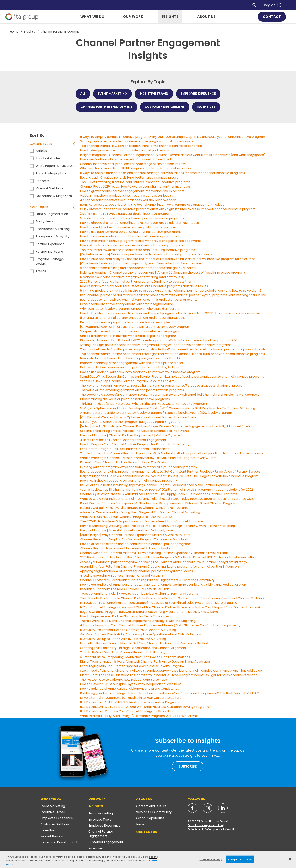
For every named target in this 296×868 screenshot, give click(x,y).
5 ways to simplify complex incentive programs (115, 137)
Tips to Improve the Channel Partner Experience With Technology (129, 453)
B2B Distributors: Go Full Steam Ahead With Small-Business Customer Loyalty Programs (145, 707)
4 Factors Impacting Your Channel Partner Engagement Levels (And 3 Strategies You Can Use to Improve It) (160, 625)
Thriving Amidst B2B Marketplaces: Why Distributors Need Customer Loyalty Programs (144, 404)
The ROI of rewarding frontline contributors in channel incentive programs (135, 182)
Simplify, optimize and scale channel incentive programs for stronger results (137, 141)
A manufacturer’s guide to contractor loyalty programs (121, 413)
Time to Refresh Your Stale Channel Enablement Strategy (123, 652)
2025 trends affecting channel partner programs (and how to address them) (137, 282)
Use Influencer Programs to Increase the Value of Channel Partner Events (135, 431)
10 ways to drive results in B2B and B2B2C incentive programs (125, 340)
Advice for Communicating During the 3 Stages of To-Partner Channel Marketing (140, 512)
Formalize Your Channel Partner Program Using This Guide (123, 462)
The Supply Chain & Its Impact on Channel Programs (198, 494)
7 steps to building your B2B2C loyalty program (197, 413)
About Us (144, 799)
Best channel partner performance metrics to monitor (121, 295)
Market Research (53, 836)
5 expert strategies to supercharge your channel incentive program (131, 331)
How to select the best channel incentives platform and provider (128, 227)
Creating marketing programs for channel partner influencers (193, 567)
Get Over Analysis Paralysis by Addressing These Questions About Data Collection (141, 634)
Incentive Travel (53, 812)
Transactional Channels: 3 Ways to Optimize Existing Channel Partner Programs (139, 594)
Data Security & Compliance (205, 829)
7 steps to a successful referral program (215, 386)
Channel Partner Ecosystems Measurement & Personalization (126, 548)
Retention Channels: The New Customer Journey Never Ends (125, 589)
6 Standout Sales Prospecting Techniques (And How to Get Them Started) (135, 657)
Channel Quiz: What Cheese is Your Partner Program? (120, 494)
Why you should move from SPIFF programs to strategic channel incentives (136, 168)
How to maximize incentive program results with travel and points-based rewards (141, 241)
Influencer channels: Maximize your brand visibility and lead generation (194, 585)
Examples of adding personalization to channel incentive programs (214, 377)
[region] (148, 860)
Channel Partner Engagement (101, 834)
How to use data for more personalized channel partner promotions (131, 232)
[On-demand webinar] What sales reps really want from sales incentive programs (141, 263)
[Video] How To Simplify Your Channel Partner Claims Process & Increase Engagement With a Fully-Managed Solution (167, 426)
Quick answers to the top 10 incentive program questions (122, 209)
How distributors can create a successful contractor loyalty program (131, 245)
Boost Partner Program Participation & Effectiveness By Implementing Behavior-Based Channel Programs (159, 503)
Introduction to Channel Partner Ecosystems (113, 603)
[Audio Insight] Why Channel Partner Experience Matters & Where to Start (135, 535)
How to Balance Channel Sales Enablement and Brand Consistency (130, 689)
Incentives (48, 830)
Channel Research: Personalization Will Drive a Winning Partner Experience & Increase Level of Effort (154, 553)
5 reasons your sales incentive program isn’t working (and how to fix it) (132, 277)
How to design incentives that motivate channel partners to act (127, 150)
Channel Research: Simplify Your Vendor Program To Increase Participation (136, 539)
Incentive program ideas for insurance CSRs (222, 499)
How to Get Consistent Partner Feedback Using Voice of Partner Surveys (207, 472)
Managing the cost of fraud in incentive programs (209, 272)
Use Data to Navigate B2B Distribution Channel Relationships (125, 449)
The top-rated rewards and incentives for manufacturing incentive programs (138, 250)
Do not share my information (205, 825)
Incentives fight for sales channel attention (225, 675)
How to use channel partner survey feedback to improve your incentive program (140, 372)
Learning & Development (59, 842)
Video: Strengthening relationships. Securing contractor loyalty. (127, 196)
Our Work (97, 799)
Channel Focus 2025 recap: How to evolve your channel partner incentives (135, 187)
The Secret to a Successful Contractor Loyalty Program (121, 395)
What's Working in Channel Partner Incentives (114, 458)
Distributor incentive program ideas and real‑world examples (125, 322)
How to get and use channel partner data (111, 585)
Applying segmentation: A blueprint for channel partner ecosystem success (136, 571)
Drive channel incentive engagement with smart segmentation (127, 304)
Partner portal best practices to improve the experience (220, 453)
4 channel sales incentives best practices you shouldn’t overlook (128, 200)
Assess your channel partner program (108, 562)
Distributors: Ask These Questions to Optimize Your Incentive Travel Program (137, 675)
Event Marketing (53, 806)
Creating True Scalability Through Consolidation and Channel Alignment (133, 648)
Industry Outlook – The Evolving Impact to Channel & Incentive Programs (134, 508)
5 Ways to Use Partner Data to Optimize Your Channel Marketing (128, 630)
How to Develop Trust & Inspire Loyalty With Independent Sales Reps (131, 684)
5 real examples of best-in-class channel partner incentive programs (132, 218)
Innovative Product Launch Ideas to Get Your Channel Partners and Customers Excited (144, 643)
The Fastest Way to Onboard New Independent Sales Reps (123, 680)
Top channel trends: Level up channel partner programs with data (217, 349)
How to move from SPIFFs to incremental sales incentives (219, 313)
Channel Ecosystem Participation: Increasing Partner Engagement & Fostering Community (147, 580)
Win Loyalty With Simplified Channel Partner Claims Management (211, 395)
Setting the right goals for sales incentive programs (118, 345)
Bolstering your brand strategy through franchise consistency (126, 693)
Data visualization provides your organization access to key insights (130, 367)
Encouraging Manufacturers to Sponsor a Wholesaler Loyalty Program (132, 666)
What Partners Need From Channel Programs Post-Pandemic (126, 517)
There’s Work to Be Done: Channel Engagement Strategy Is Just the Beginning (138, 621)
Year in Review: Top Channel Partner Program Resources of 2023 (128, 381)
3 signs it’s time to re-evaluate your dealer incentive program (126, 214)
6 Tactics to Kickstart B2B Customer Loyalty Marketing (215, 557)
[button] (254, 5)
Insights (96, 806)
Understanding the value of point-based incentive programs (125, 399)
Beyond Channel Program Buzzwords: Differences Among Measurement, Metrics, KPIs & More (149, 612)
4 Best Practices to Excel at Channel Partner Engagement (123, 440)
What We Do (51, 799)
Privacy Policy (219, 821)
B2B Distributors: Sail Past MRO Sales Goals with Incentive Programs (130, 702)
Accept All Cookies (240, 859)
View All (230, 829)
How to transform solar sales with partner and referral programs (128, 313)
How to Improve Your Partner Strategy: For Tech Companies (125, 616)
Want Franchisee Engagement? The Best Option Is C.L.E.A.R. (216, 693)
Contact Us (147, 832)
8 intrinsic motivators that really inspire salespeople (119, 291)
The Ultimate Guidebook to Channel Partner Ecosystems (122, 598)
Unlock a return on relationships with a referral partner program (128, 336)
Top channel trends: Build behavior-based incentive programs (219, 354)
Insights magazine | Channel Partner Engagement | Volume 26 (126, 155)
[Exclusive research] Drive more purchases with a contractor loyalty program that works (146, 254)
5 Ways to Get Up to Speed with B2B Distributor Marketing (123, 639)
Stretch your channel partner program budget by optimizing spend (130, 422)
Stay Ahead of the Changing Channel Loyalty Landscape (122, 671)
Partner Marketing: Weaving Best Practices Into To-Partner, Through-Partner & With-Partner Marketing (157, 526)
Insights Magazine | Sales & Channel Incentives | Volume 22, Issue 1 (129, 476)
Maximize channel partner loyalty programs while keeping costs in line (214, 295)
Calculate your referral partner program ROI (203, 340)
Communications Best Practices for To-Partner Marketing (212, 408)
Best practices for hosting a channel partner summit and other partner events (139, 300)
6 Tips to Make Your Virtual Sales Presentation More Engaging (192, 603)
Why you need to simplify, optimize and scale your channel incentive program (208, 137)
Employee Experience (57, 818)
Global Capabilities (150, 818)
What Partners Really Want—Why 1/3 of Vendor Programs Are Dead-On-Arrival (139, 716)
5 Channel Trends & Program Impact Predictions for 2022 (210, 490)
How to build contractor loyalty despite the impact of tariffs (124, 259)
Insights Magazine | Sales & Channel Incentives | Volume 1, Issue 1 (127, 530)
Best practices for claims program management (116, 472)
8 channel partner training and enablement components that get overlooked (138, 268)
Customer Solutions (55, 824)
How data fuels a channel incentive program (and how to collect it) (130, 358)
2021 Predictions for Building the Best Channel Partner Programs (127, 557)
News (140, 824)
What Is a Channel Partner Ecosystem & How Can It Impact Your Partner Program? (199, 607)
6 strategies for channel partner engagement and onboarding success (133, 318)
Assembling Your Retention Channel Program (114, 567)
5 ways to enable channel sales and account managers (121, 173)
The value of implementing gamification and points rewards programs (132, 390)
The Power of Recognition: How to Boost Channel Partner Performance (133, 386)
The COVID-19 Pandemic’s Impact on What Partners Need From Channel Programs (142, 521)
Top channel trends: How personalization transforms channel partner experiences (141, 146)
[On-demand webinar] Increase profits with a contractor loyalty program (135, 327)
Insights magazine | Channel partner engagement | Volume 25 (126, 272)
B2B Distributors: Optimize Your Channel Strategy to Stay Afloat (127, 711)
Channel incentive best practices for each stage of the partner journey (133, 164)
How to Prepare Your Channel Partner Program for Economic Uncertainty (135, 444)
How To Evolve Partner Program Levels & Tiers (182, 458)
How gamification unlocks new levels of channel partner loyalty (127, 159)
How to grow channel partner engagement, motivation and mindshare (132, 191)
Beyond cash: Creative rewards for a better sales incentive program (131, 177)
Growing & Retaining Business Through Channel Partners (122, 576)
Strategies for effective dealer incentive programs (194, 345)
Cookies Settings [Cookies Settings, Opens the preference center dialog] (211, 859)
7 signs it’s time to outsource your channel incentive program (210, 209)
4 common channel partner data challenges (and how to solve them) (209, 291)
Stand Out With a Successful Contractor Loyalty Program (122, 377)
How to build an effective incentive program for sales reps (212, 259)
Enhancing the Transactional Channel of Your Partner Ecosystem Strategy (192, 562)
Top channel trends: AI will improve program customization (124, 349)
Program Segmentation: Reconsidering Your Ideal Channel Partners (214, 598)
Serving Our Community (154, 812)
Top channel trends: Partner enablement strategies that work (126, 354)
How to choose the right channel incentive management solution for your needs (139, 223)
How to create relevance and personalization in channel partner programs (136, 544)
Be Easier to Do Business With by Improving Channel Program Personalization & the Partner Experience (156, 485)
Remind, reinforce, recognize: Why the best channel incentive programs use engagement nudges (152, 205)
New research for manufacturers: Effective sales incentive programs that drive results (144, 286)
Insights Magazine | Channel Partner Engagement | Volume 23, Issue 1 (131, 435)
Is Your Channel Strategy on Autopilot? (109, 607)
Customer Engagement (106, 842)
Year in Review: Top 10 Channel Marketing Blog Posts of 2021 (124, 490)
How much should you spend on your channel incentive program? (129, 481)
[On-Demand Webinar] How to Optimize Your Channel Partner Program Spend (139, 417)
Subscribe (188, 766)
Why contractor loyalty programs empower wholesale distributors (130, 309)
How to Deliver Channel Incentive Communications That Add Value (212, 671)
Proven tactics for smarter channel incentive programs (203, 173)
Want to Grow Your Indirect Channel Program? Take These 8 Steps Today (135, 499)
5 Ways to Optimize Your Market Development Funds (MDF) (124, 408)
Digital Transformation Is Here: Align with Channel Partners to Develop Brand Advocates (145, 662)
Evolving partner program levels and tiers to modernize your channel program (138, 467)
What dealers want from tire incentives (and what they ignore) (219, 155)
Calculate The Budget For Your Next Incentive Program (218, 476)
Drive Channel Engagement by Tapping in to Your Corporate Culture (131, 698)
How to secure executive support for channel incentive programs (129, 236)
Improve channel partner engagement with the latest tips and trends (132, 363)
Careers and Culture (151, 806)
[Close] (290, 859)
